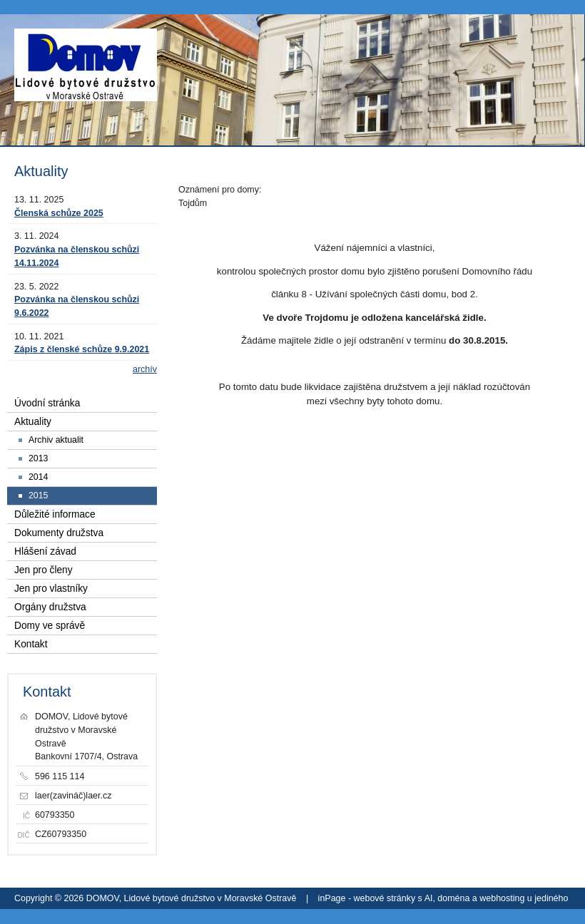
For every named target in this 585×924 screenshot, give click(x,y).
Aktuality (33, 422)
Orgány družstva (50, 607)
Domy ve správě (50, 626)
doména (453, 898)
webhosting (502, 898)
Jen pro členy (44, 570)
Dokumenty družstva (59, 533)
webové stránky (385, 898)
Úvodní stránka (47, 403)
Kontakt (31, 644)
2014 (38, 477)
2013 (38, 458)
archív (145, 369)
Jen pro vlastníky (51, 589)
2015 (38, 496)
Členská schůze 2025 (59, 213)
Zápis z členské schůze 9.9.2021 (82, 349)
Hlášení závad (45, 551)
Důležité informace (55, 514)
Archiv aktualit (56, 440)
